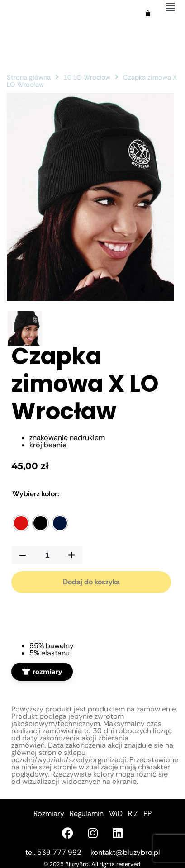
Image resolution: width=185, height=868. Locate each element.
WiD (116, 813)
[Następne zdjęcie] (162, 289)
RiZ (133, 813)
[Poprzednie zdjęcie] (143, 289)
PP (147, 813)
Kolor (36, 494)
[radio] (21, 523)
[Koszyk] (148, 14)
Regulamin (87, 813)
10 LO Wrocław (87, 77)
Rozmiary (49, 813)
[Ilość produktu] (47, 555)
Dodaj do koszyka (91, 582)
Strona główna (29, 77)
